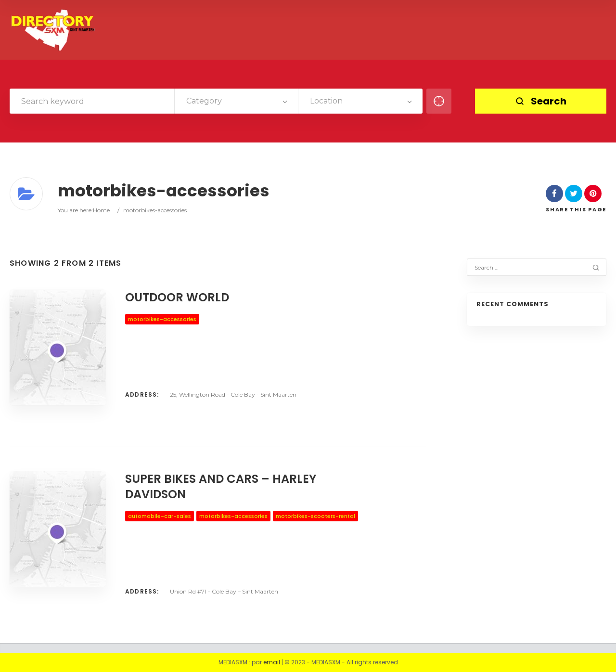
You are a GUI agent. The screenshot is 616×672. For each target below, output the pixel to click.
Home (101, 210)
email (272, 662)
